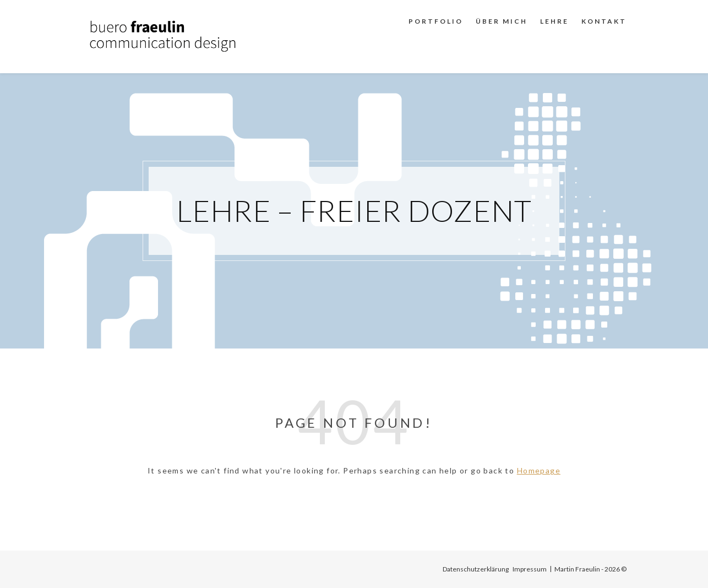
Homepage (539, 470)
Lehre (554, 21)
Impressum (530, 569)
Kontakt (604, 21)
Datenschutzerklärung (476, 569)
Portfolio (436, 21)
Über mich (502, 21)
